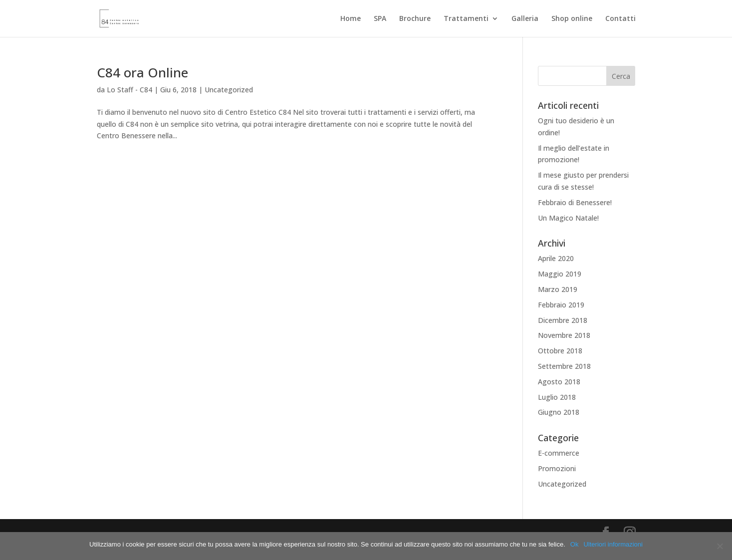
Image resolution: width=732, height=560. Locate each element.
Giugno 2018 (559, 412)
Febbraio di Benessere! (575, 202)
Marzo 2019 (558, 289)
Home (351, 19)
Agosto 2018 (559, 382)
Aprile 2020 (556, 258)
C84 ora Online (142, 72)
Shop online (572, 19)
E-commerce (559, 453)
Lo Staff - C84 (129, 90)
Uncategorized (229, 90)
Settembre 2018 (564, 366)
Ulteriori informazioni (613, 544)
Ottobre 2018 (560, 351)
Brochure (415, 19)
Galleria (525, 19)
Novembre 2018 (564, 335)
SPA (380, 19)
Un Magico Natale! (568, 218)
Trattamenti (466, 19)
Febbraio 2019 (561, 305)
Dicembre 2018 (563, 320)
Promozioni (557, 468)
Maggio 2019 (560, 274)
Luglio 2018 (557, 397)
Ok (575, 544)
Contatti (620, 19)
